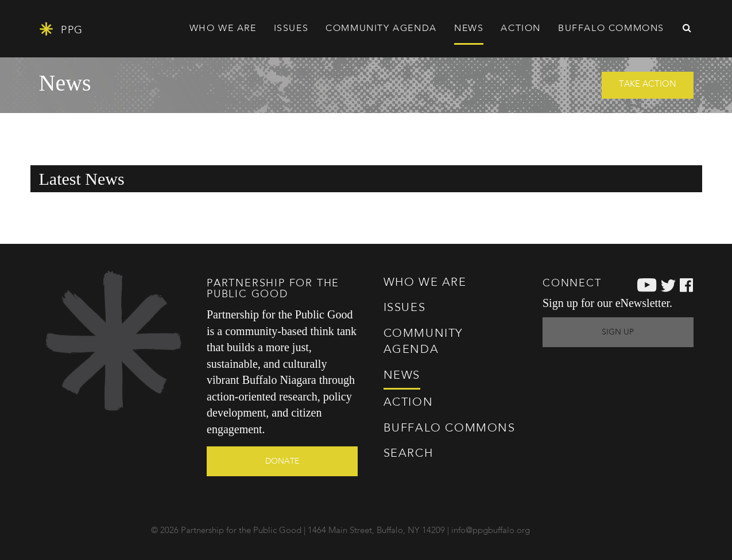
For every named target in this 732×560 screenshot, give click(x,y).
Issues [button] (291, 29)
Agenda (381, 29)
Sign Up (618, 332)
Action (408, 403)
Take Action (648, 85)
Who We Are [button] (223, 29)
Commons (450, 429)
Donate (282, 461)
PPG (61, 29)
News (469, 29)
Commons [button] (611, 29)
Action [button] (521, 29)
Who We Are (425, 283)
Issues (405, 308)
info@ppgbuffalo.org (491, 531)
